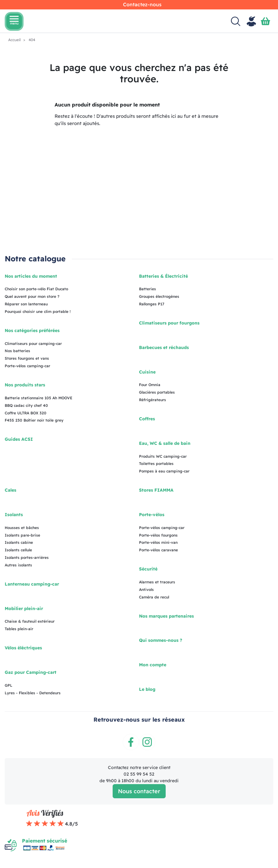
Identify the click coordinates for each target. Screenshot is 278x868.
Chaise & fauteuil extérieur (30, 621)
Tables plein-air (19, 629)
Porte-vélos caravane (158, 550)
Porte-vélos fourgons (158, 535)
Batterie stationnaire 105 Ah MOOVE (38, 398)
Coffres (147, 419)
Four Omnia (150, 385)
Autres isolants (18, 565)
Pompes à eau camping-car (164, 471)
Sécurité (148, 569)
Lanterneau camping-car (32, 584)
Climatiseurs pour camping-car (33, 344)
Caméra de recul (154, 597)
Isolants (14, 515)
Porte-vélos (152, 515)
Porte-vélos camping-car (27, 366)
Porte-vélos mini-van (158, 542)
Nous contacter (139, 791)
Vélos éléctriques (23, 648)
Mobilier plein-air (24, 609)
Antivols (146, 590)
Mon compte (153, 665)
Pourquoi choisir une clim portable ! (38, 311)
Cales (11, 490)
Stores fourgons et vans (27, 358)
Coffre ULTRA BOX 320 (26, 413)
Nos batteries (17, 351)
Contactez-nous (142, 4)
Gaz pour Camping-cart (31, 672)
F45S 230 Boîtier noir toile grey (34, 420)
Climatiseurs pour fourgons (169, 323)
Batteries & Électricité (163, 276)
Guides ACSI (19, 439)
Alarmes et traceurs (157, 582)
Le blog (147, 689)
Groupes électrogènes (159, 296)
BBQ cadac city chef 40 (26, 405)
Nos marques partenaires (166, 616)
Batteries (147, 289)
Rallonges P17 (152, 304)
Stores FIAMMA (156, 490)
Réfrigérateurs (152, 400)
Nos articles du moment (31, 276)
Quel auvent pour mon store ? (32, 296)
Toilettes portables (156, 464)
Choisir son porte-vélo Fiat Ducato (36, 289)
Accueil (15, 40)
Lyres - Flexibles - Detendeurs (33, 693)
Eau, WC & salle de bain (165, 443)
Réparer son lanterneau (26, 304)
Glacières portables (157, 392)
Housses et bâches (22, 528)
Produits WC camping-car (163, 456)
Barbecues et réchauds (164, 347)
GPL (8, 685)
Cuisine (147, 372)
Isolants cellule (18, 550)
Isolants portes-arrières (27, 557)
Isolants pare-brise (22, 535)
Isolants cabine (19, 542)
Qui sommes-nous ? (161, 640)
